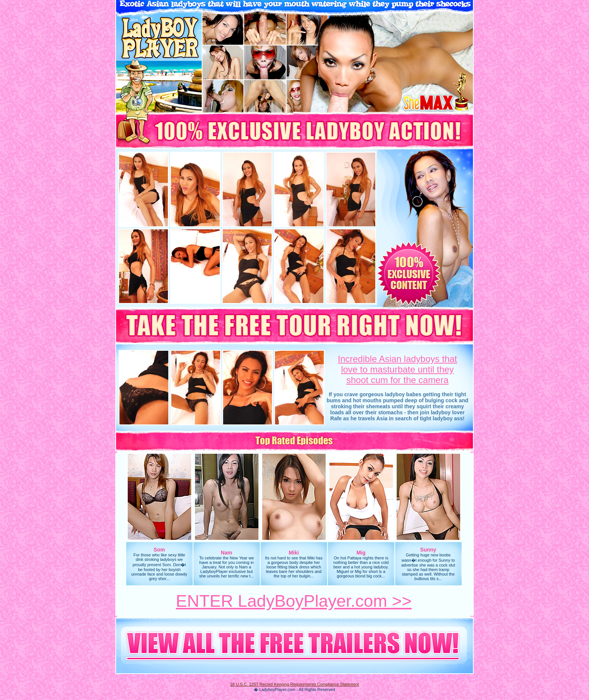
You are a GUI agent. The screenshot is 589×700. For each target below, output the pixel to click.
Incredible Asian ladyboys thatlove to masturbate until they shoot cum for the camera (397, 369)
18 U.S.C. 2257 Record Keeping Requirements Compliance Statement (294, 684)
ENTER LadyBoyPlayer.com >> (294, 601)
